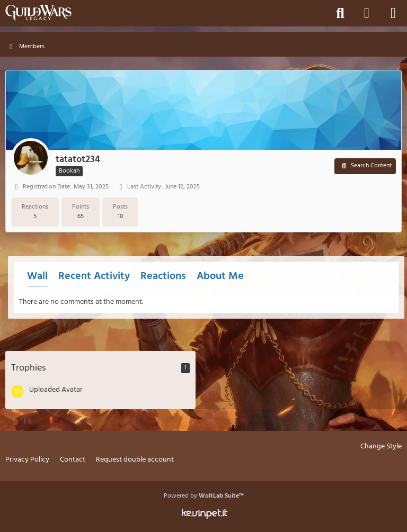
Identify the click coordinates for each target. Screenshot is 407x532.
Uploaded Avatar (56, 390)
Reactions (163, 276)
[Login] (367, 13)
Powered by (204, 496)
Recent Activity (94, 276)
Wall (37, 276)
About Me (220, 276)
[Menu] (393, 13)
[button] (365, 166)
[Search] (340, 13)
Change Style (381, 447)
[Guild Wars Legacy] (38, 13)
